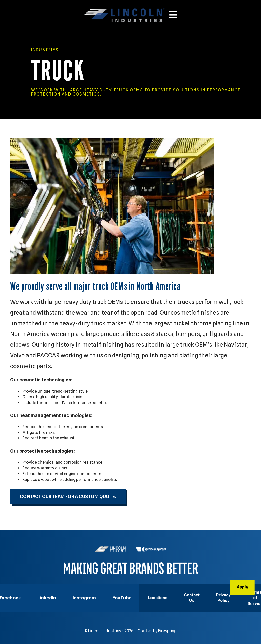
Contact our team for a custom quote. (68, 496)
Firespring (167, 631)
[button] (173, 15)
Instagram (84, 598)
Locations (158, 598)
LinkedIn (47, 598)
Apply (243, 587)
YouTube (122, 598)
